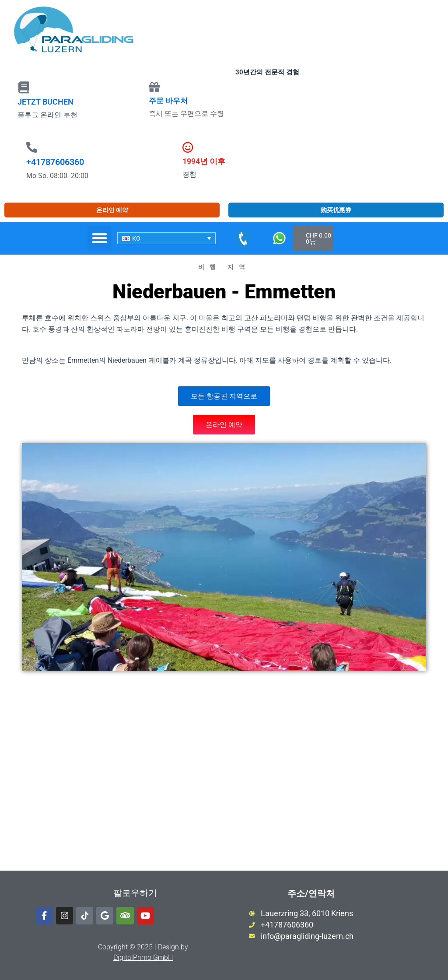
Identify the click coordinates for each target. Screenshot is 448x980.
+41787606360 (55, 162)
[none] (166, 238)
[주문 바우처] (154, 87)
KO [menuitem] (136, 238)
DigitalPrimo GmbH (143, 957)
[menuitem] (166, 238)
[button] (100, 238)
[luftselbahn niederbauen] (224, 779)
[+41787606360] (32, 147)
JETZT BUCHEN (45, 102)
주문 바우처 (168, 101)
